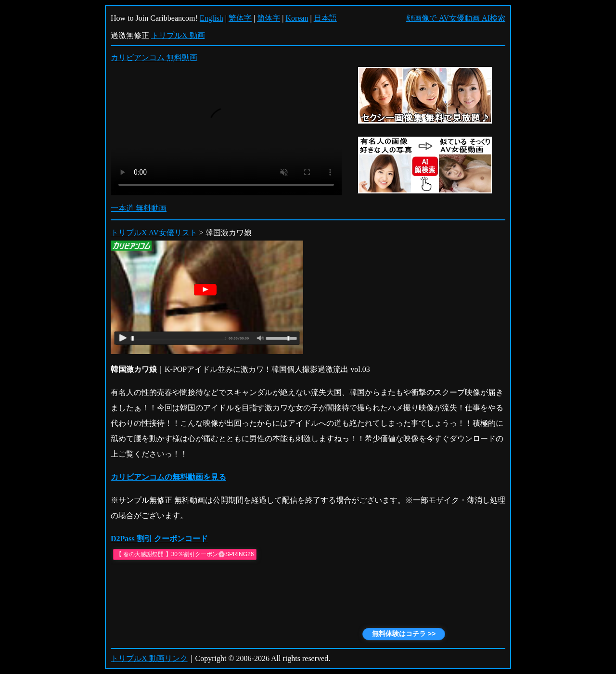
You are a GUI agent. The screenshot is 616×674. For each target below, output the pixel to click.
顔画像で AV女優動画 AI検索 (456, 18)
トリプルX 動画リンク (149, 658)
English (212, 18)
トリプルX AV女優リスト (154, 233)
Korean (297, 18)
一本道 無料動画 (139, 208)
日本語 (325, 18)
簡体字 (269, 18)
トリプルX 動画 (178, 35)
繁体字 (240, 18)
